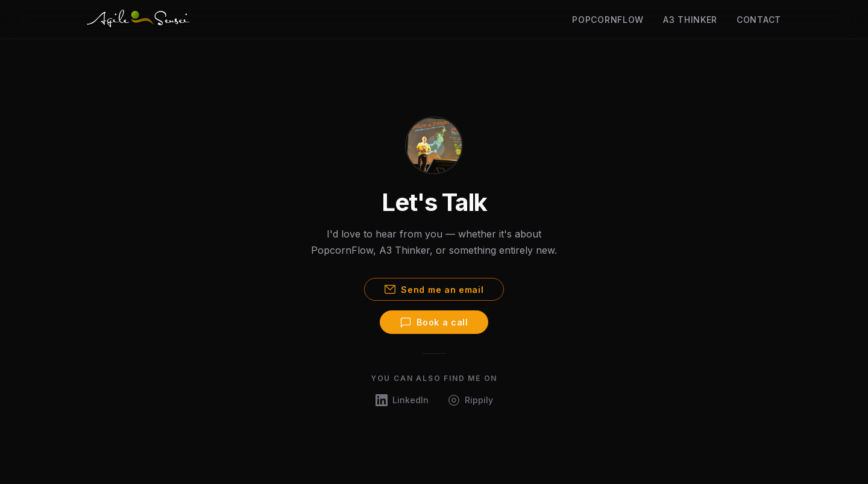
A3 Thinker (690, 20)
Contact (759, 20)
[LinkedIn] (402, 400)
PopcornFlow (608, 20)
